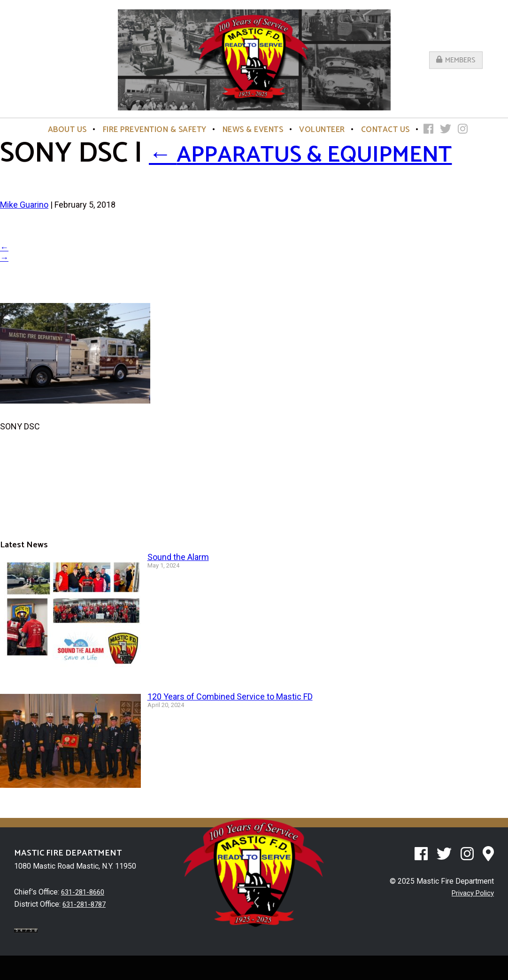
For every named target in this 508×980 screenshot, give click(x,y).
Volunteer (322, 130)
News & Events (253, 130)
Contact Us (385, 130)
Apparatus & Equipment (183, 167)
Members (456, 60)
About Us (67, 130)
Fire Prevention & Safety (155, 130)
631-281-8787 (86, 929)
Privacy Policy (470, 919)
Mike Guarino (24, 230)
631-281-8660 (85, 918)
